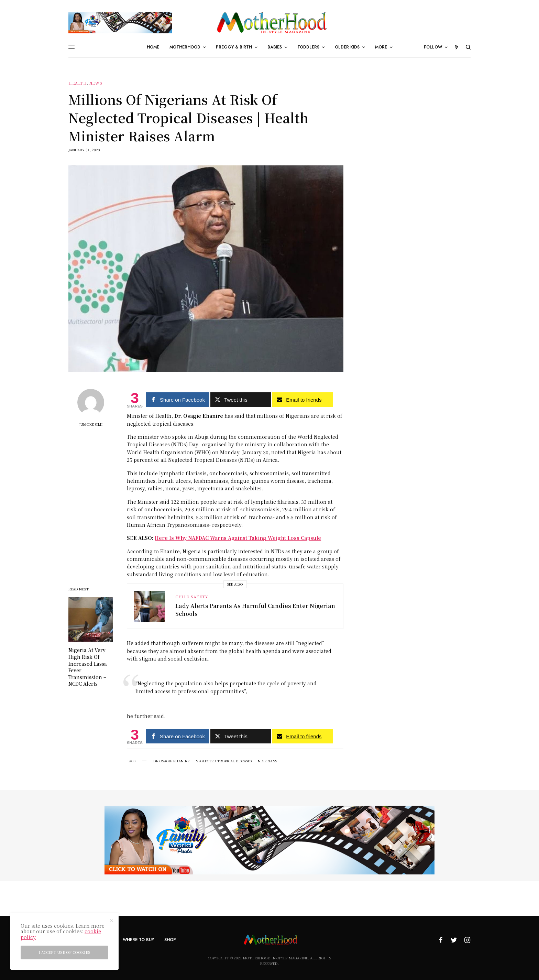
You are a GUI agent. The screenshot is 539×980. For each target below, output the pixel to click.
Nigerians (267, 761)
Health (78, 83)
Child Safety (192, 597)
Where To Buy (138, 940)
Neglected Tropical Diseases (224, 761)
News (96, 83)
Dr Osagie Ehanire (171, 761)
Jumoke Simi (91, 424)
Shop (170, 940)
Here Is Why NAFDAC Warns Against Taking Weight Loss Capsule (238, 538)
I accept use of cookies (64, 952)
